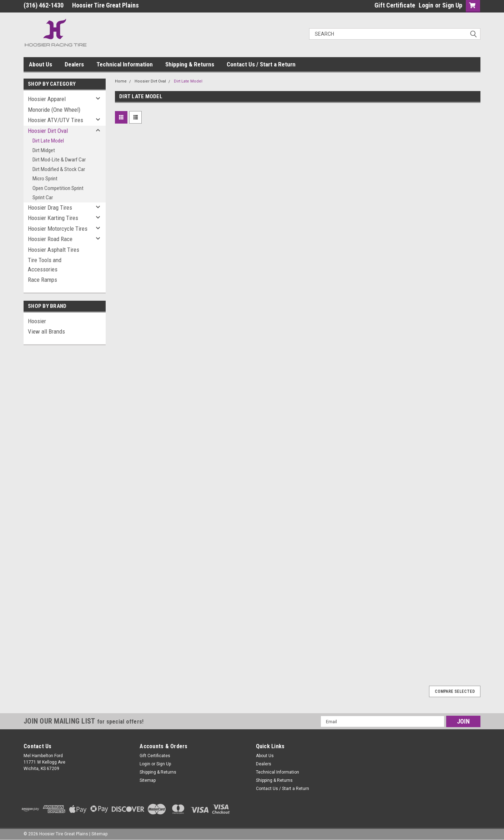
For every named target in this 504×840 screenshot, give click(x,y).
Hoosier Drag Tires (50, 207)
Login (426, 5)
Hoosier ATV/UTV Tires (56, 120)
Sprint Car (43, 197)
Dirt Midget (44, 150)
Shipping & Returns (190, 64)
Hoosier (37, 321)
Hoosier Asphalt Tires (54, 250)
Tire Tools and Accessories (45, 265)
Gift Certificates (155, 756)
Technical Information (125, 64)
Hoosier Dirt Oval (48, 131)
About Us (41, 64)
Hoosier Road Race (50, 239)
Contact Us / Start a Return (261, 64)
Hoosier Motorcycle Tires (58, 229)
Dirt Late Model (48, 141)
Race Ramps (42, 280)
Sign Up (452, 5)
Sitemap (148, 780)
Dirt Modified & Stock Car (59, 169)
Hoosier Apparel (47, 99)
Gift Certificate (395, 5)
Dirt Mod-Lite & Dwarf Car (59, 160)
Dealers (74, 64)
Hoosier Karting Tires (53, 218)
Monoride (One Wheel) (54, 110)
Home (121, 81)
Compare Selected (455, 691)
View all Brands (46, 331)
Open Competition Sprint (58, 188)
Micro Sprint (45, 179)
